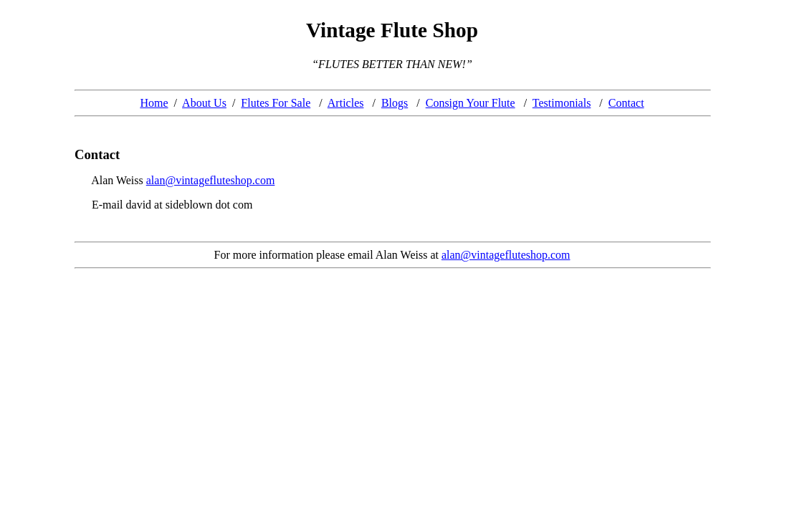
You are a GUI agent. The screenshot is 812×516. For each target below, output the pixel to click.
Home (154, 103)
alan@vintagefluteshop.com (211, 180)
